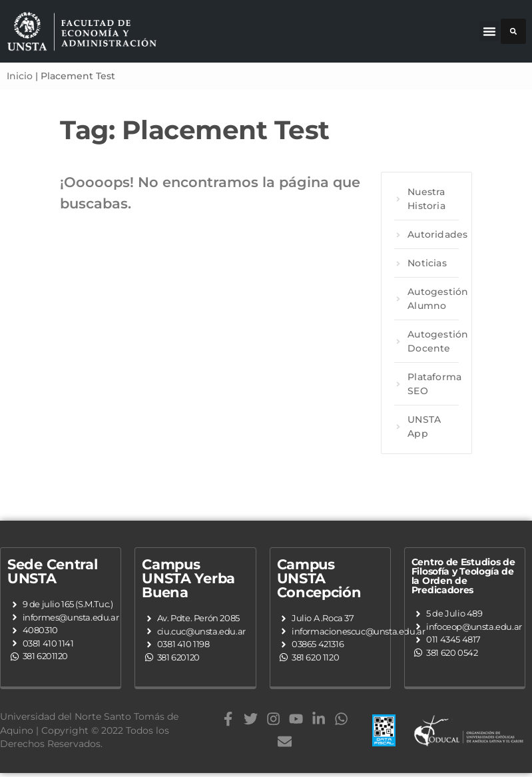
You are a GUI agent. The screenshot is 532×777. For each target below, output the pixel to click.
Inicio (20, 76)
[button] (489, 31)
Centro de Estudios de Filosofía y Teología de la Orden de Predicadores (463, 576)
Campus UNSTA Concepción (319, 578)
